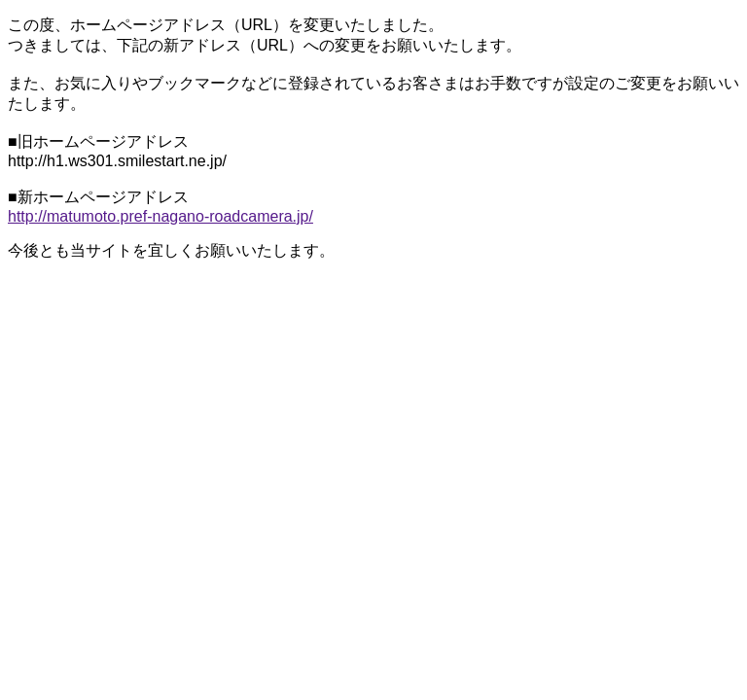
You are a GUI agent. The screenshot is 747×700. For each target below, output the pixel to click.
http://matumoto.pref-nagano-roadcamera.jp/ (160, 216)
